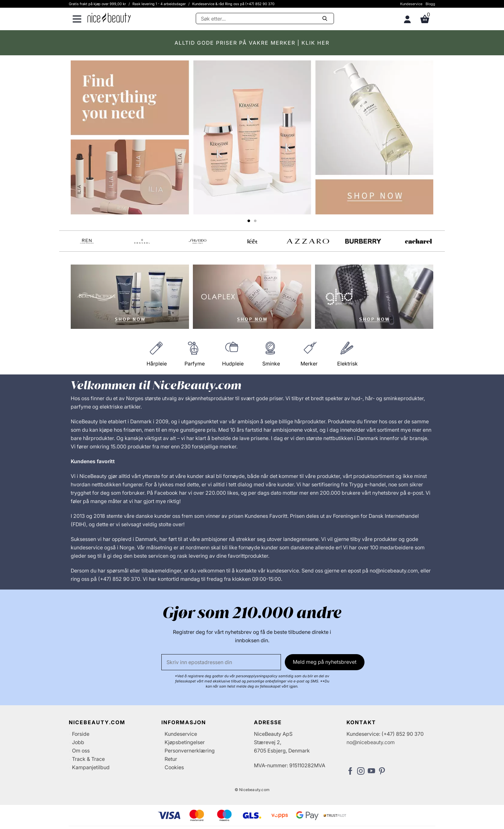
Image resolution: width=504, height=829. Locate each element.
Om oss (81, 751)
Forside (81, 734)
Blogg (430, 4)
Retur (171, 759)
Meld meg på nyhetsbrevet (325, 662)
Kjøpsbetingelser (185, 742)
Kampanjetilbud (91, 767)
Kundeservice (411, 4)
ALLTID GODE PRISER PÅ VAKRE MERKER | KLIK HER (252, 43)
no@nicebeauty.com (371, 742)
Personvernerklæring (190, 751)
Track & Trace (88, 759)
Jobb (78, 742)
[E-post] (221, 662)
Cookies (174, 767)
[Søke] (265, 18)
